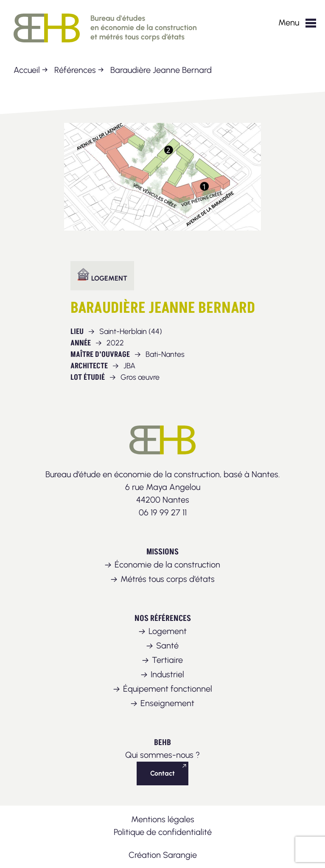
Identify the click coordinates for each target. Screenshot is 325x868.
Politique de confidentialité (163, 832)
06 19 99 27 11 (163, 512)
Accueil (27, 70)
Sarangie (180, 855)
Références (75, 70)
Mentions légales (163, 819)
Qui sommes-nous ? (162, 755)
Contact (162, 773)
